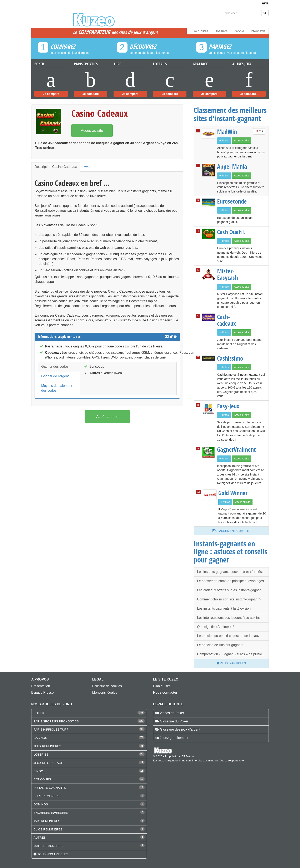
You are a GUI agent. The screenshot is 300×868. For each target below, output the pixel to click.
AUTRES (40, 838)
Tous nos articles (53, 854)
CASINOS (40, 738)
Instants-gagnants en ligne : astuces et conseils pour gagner (230, 552)
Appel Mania (232, 166)
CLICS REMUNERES (48, 829)
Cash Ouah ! (231, 232)
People (239, 31)
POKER (39, 713)
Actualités (201, 31)
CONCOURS (42, 779)
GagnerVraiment (233, 449)
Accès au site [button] (92, 131)
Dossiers (221, 31)
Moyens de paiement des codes (57, 388)
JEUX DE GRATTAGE (48, 763)
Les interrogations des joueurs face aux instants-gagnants (233, 618)
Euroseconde (232, 201)
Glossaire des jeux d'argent (180, 729)
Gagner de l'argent (55, 376)
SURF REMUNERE (47, 796)
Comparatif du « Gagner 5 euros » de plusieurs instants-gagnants (233, 654)
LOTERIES (41, 755)
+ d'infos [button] (224, 141)
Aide (265, 3)
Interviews (258, 31)
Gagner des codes (55, 367)
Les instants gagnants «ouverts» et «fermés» (230, 572)
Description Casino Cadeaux (56, 167)
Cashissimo (230, 358)
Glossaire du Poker (174, 721)
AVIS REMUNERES (47, 821)
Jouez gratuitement (174, 738)
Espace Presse (42, 693)
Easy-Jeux (228, 406)
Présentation (41, 686)
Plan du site (162, 686)
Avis (87, 167)
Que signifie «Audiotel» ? (216, 627)
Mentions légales (105, 693)
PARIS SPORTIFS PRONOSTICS (56, 721)
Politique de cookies (107, 686)
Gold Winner (233, 493)
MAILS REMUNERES (48, 846)
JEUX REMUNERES (47, 746)
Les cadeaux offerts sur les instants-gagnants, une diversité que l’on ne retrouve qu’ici (233, 590)
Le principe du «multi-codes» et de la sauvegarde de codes (233, 636)
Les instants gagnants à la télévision (224, 608)
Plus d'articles (231, 663)
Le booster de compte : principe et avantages (230, 581)
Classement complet (231, 531)
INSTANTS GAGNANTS (50, 788)
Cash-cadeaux (227, 320)
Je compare (51, 94)
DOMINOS (41, 804)
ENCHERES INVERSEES (51, 813)
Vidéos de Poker (172, 713)
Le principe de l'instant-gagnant (220, 645)
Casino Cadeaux (99, 113)
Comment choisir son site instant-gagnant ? (229, 599)
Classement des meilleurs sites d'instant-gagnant (230, 114)
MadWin (227, 132)
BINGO (38, 771)
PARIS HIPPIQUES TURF (51, 730)
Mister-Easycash (227, 274)
